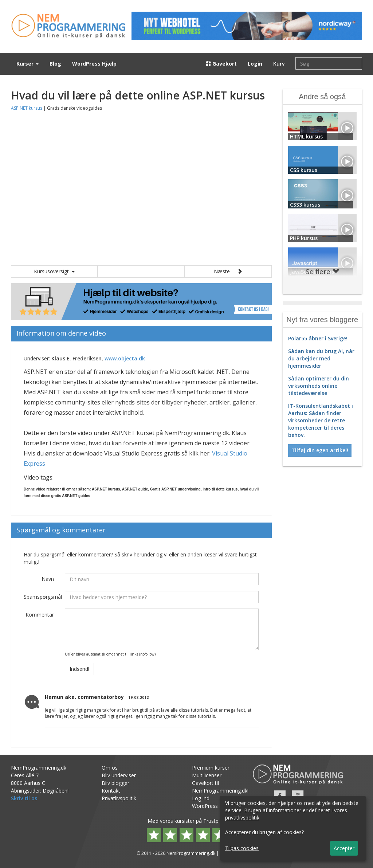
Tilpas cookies (242, 848)
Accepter (344, 848)
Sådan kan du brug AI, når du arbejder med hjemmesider (321, 358)
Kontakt (111, 791)
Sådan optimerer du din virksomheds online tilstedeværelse (319, 386)
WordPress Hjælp (94, 64)
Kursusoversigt (54, 271)
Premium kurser (211, 768)
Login (255, 64)
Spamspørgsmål (42, 597)
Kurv (279, 64)
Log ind (201, 798)
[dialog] (293, 828)
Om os (110, 768)
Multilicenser (207, 775)
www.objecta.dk (125, 358)
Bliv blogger (115, 783)
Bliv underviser (119, 775)
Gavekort (221, 64)
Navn (48, 579)
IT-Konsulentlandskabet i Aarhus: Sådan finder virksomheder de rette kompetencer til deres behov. (321, 420)
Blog (55, 64)
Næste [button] (228, 271)
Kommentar (40, 615)
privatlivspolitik (242, 818)
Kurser (28, 64)
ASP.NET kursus (27, 108)
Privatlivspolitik (119, 798)
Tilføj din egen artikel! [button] (320, 450)
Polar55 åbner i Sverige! (318, 338)
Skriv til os (24, 798)
